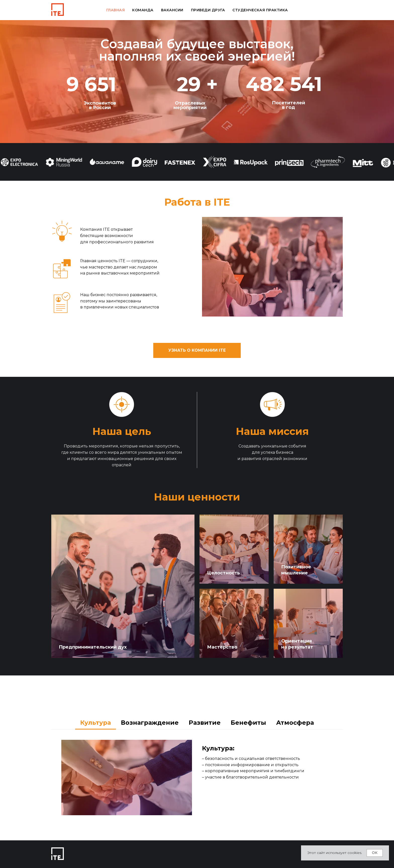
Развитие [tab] (205, 723)
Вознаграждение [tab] (150, 723)
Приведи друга (208, 10)
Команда (143, 10)
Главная (116, 10)
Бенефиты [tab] (248, 723)
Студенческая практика (260, 10)
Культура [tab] (95, 723)
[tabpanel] (197, 778)
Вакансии (172, 10)
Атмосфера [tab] (295, 723)
